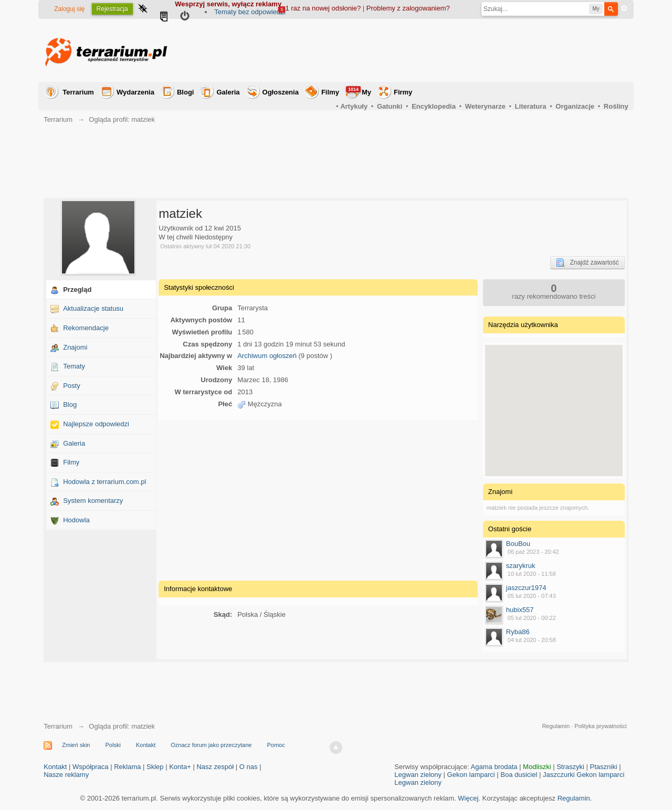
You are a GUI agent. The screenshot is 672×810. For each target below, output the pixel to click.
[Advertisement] (437, 50)
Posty (72, 386)
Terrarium (78, 92)
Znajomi (75, 347)
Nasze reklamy (66, 775)
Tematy (74, 366)
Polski (113, 745)
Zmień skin (76, 745)
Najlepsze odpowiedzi (96, 424)
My (359, 91)
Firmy (403, 92)
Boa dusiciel (519, 775)
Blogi (186, 92)
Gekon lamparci (471, 775)
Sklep (155, 767)
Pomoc (276, 745)
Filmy (330, 92)
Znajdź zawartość (587, 262)
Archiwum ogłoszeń (267, 356)
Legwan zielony (418, 775)
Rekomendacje (86, 328)
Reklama (127, 767)
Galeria (228, 92)
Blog (70, 404)
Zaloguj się (69, 9)
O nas (249, 767)
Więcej (468, 798)
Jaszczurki (559, 775)
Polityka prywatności (601, 726)
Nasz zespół (215, 767)
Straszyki (570, 767)
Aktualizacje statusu (93, 308)
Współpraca (91, 767)
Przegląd (77, 290)
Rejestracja (112, 9)
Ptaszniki (604, 767)
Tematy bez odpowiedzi (250, 12)
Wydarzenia (135, 92)
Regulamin (556, 726)
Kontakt (146, 745)
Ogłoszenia (281, 92)
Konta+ (180, 767)
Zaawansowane (624, 8)
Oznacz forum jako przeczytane (211, 745)
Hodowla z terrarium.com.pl (104, 482)
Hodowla (76, 520)
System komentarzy (93, 501)
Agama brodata (494, 767)
